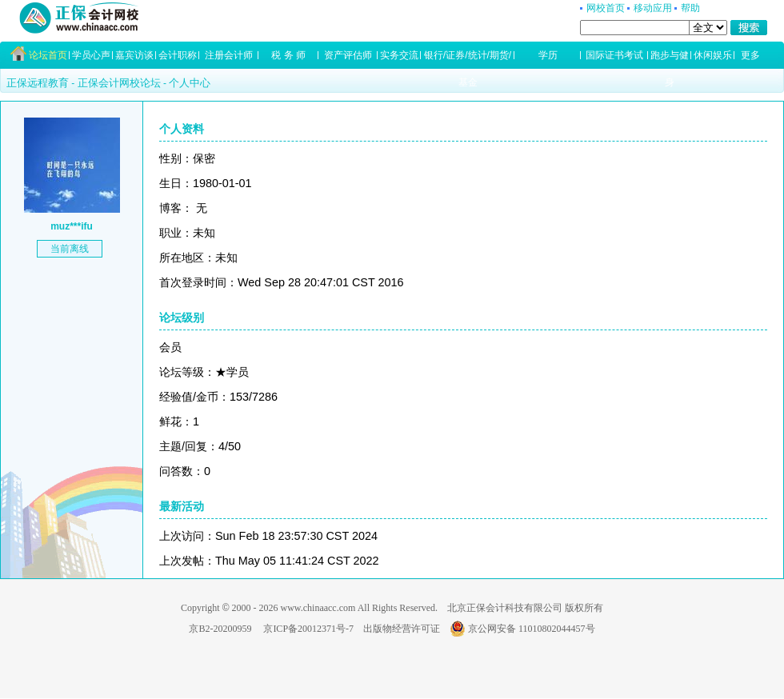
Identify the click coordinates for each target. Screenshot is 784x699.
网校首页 (606, 8)
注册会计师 (229, 55)
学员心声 (91, 55)
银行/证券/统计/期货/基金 (468, 59)
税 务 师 (288, 55)
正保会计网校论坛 (119, 83)
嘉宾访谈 (134, 55)
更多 (750, 55)
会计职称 (178, 55)
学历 (548, 55)
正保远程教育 (38, 83)
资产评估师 (348, 55)
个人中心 (190, 83)
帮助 (690, 8)
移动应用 (653, 8)
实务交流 (399, 55)
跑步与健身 (670, 59)
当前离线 (70, 249)
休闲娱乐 (713, 55)
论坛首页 (48, 55)
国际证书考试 (614, 55)
